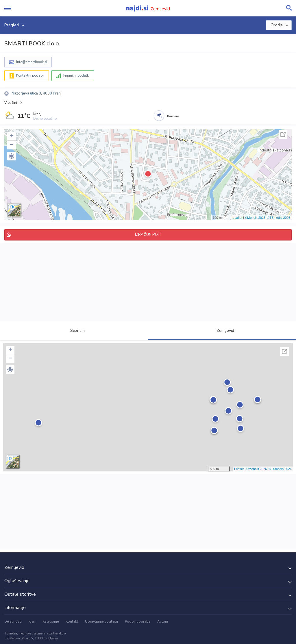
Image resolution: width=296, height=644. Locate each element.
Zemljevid (222, 331)
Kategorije (51, 621)
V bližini (11, 103)
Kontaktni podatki (30, 75)
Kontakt (72, 621)
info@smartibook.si (32, 62)
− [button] (12, 145)
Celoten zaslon (283, 134)
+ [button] (12, 136)
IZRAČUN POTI (148, 235)
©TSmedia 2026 (279, 218)
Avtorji (163, 621)
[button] (12, 156)
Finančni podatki (76, 75)
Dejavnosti (13, 621)
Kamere (173, 116)
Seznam (74, 331)
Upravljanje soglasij (101, 621)
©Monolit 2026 (255, 218)
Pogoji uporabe (138, 621)
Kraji (32, 621)
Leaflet (237, 218)
